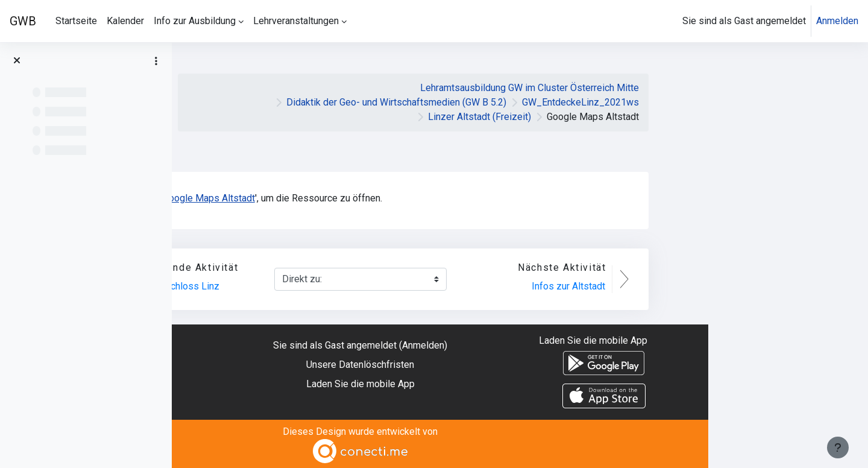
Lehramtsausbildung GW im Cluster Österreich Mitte (689, 88)
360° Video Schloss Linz (328, 286)
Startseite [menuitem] (76, 21)
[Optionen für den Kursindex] (156, 61)
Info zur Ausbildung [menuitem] (195, 21)
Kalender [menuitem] (125, 21)
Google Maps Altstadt (369, 198)
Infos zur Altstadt (728, 286)
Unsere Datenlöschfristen (520, 365)
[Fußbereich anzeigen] (838, 447)
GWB (23, 21)
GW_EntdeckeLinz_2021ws (740, 102)
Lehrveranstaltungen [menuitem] (296, 21)
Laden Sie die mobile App (520, 384)
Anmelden (837, 21)
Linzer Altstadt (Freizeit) (639, 117)
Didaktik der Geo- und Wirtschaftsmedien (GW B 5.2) (556, 102)
